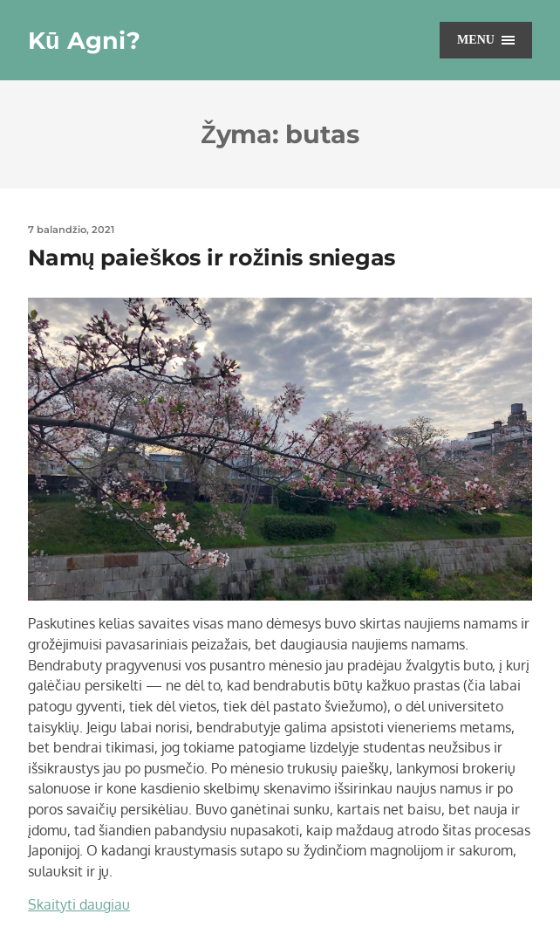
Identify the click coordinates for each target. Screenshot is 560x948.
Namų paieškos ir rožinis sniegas (212, 258)
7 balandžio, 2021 (71, 230)
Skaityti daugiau (79, 904)
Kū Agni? (84, 41)
